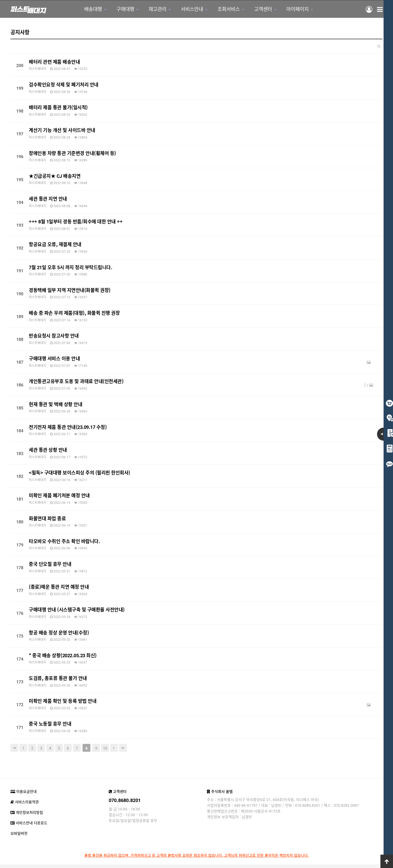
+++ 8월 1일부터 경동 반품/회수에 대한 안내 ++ (76, 222)
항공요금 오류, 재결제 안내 (55, 245)
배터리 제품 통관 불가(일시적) (58, 108)
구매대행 (120, 9)
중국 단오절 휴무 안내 (50, 565)
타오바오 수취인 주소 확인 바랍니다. (64, 542)
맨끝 (123, 749)
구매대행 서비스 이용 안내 (54, 359)
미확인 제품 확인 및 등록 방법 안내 (63, 701)
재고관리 (152, 9)
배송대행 (88, 9)
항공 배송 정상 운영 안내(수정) (59, 633)
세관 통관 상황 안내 (48, 450)
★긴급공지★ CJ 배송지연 (55, 176)
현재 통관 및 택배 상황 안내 (56, 405)
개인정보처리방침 (27, 813)
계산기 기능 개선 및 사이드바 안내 (62, 131)
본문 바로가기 (0, 0)
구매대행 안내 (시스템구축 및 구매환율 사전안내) (77, 610)
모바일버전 (19, 834)
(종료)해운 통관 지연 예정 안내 (59, 587)
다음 (114, 749)
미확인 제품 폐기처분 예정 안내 (59, 496)
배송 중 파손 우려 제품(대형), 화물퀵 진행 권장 (74, 313)
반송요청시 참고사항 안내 (54, 336)
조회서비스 (223, 9)
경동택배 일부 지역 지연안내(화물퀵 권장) (70, 291)
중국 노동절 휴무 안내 (50, 724)
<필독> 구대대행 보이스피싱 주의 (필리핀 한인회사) (80, 473)
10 (105, 749)
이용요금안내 (24, 792)
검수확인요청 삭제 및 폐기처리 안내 (64, 85)
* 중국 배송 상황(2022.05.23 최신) (63, 656)
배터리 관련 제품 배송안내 (54, 62)
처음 (14, 749)
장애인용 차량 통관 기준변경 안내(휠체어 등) (72, 154)
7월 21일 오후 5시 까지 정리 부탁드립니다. (70, 268)
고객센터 (258, 9)
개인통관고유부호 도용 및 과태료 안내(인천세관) (76, 382)
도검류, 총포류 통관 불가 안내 (58, 679)
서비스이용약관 (25, 803)
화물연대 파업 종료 (47, 519)
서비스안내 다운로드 (29, 824)
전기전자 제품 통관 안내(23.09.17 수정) (68, 428)
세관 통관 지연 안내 (48, 199)
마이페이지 (292, 9)
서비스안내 (186, 9)
